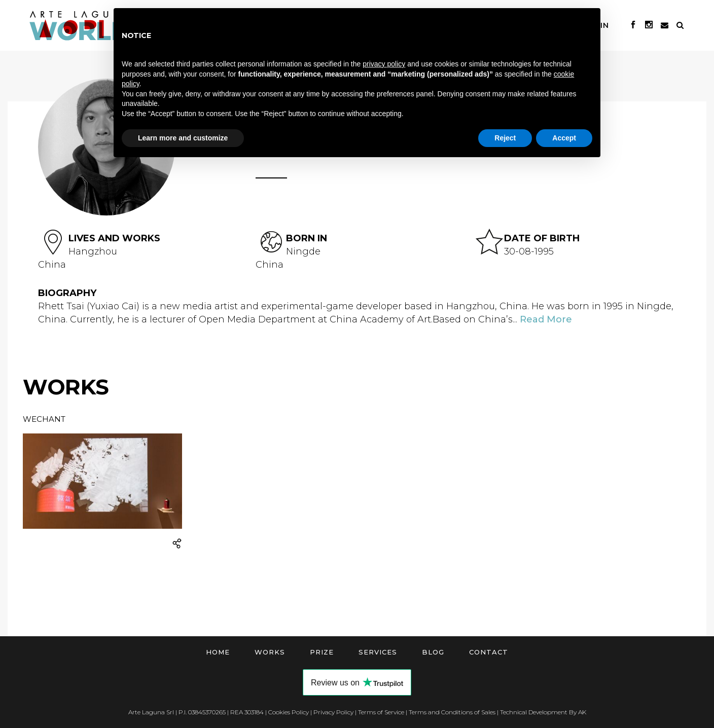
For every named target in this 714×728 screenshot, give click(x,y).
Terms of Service (381, 712)
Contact (489, 652)
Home (218, 652)
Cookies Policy (289, 712)
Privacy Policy (333, 712)
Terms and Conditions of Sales (452, 712)
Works (270, 652)
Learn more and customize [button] (183, 138)
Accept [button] (564, 138)
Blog (433, 652)
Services (378, 652)
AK (582, 712)
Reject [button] (505, 138)
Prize (322, 652)
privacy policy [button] (384, 64)
